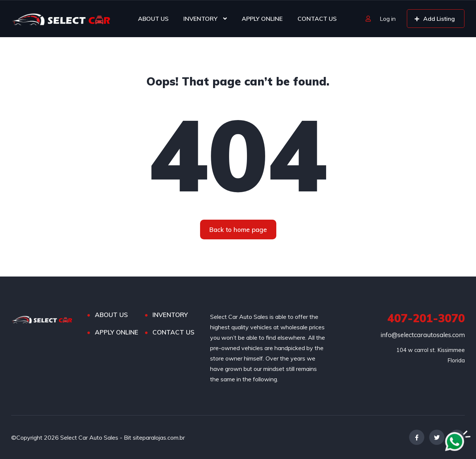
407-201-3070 (426, 318)
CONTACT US (317, 19)
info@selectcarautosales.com (423, 335)
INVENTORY (200, 19)
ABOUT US (153, 19)
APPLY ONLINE (262, 19)
